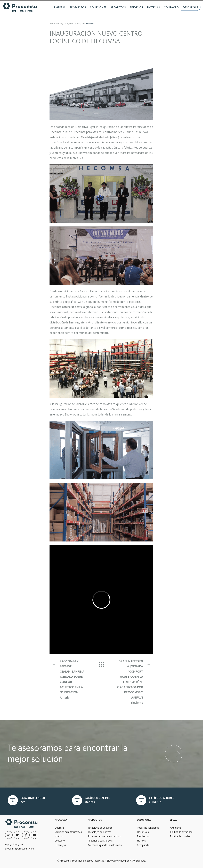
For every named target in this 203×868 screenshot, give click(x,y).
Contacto (60, 841)
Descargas (60, 845)
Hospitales (143, 832)
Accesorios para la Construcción (105, 845)
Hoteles (141, 841)
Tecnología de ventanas (100, 828)
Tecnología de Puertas (99, 832)
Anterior (70, 679)
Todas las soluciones (148, 828)
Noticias (90, 23)
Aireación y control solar (100, 841)
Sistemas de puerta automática (104, 836)
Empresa (59, 828)
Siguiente (133, 682)
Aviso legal (176, 828)
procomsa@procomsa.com (19, 849)
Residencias (143, 836)
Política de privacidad (181, 832)
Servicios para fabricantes (68, 832)
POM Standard (137, 861)
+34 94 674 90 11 (14, 844)
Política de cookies (180, 836)
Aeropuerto (143, 845)
